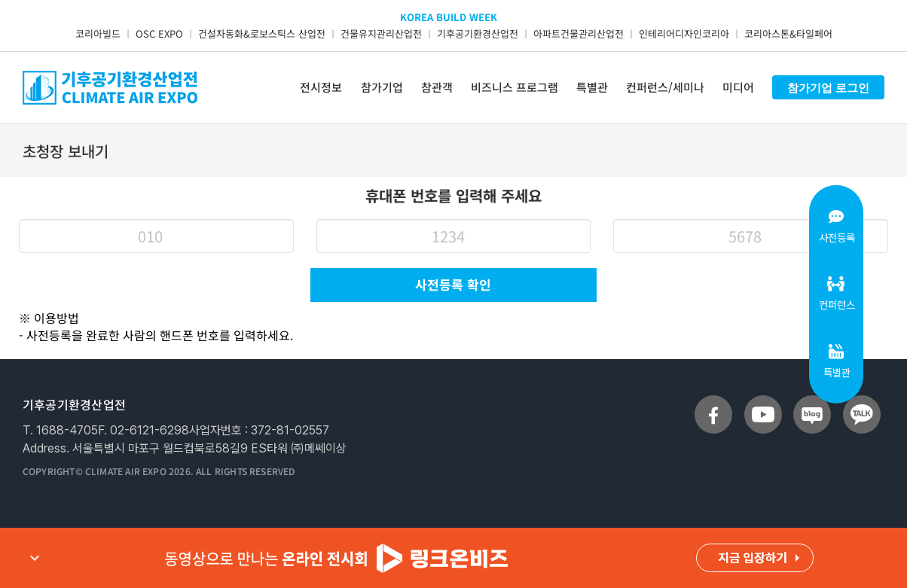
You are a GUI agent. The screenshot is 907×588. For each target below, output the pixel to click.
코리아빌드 (98, 34)
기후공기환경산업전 (478, 34)
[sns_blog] (812, 414)
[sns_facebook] (713, 414)
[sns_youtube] (763, 414)
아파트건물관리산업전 (579, 34)
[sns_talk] (862, 414)
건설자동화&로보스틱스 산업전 (262, 34)
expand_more (35, 558)
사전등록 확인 (453, 284)
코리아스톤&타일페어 (788, 34)
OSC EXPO (159, 34)
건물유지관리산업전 (381, 34)
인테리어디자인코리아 (684, 34)
